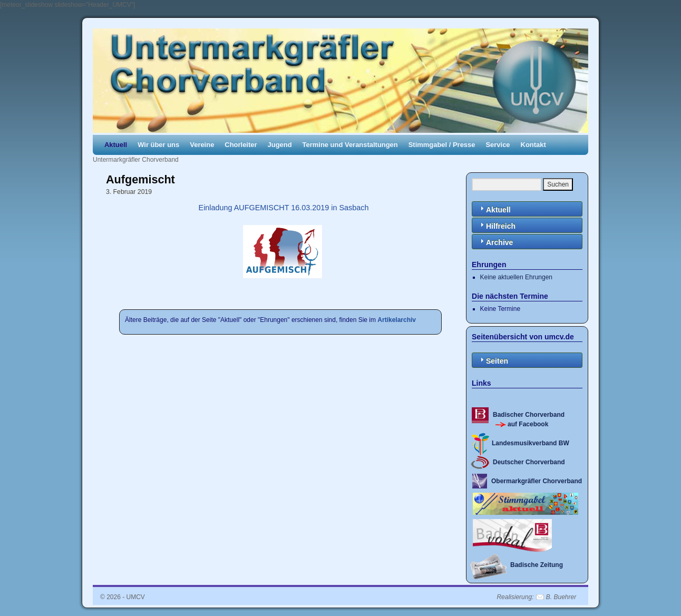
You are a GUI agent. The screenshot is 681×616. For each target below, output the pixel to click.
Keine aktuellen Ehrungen (516, 277)
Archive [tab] (495, 242)
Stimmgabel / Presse (442, 145)
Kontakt (533, 145)
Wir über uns (158, 145)
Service (498, 145)
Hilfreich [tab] (497, 225)
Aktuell (116, 145)
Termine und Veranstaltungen (350, 145)
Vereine (202, 145)
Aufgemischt (140, 179)
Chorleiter (241, 145)
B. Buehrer (561, 597)
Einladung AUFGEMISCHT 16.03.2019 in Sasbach (283, 208)
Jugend (280, 145)
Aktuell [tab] (494, 209)
